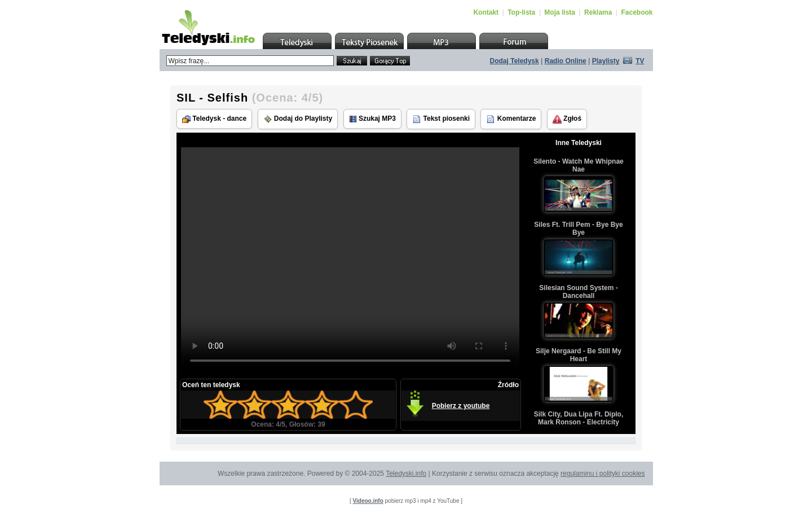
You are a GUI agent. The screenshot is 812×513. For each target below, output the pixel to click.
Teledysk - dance (214, 119)
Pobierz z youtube (461, 406)
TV (640, 61)
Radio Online (566, 61)
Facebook (637, 12)
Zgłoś (567, 119)
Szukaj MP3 (372, 119)
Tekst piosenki (441, 119)
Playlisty (606, 61)
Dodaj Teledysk (515, 61)
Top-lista (521, 12)
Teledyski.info (406, 473)
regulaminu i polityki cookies (603, 473)
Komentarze (511, 119)
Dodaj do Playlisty (298, 119)
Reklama (598, 12)
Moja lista (560, 12)
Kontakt (486, 12)
